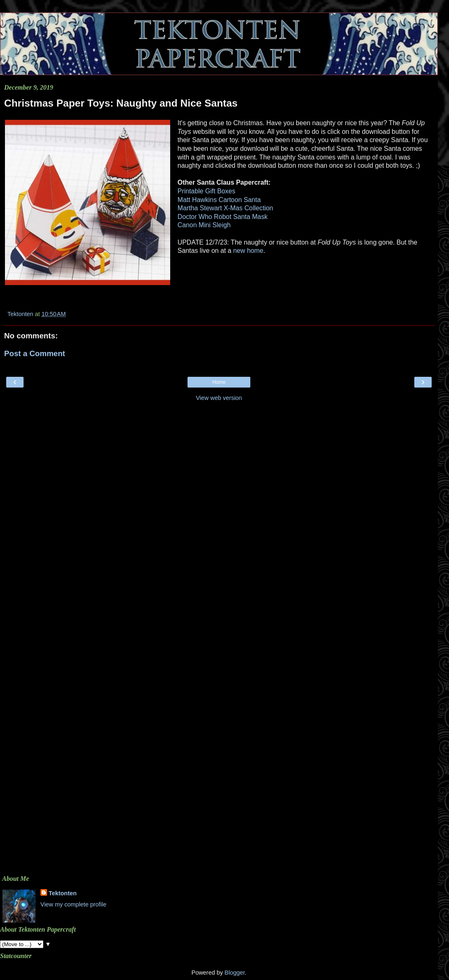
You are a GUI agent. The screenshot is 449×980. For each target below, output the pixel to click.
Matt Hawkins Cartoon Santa (219, 200)
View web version (219, 398)
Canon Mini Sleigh (204, 225)
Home (219, 382)
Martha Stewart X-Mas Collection (225, 208)
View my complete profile (74, 904)
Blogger (235, 973)
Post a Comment (35, 353)
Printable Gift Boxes (207, 191)
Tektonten (63, 893)
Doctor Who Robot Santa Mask (223, 217)
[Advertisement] (219, 464)
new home (248, 251)
